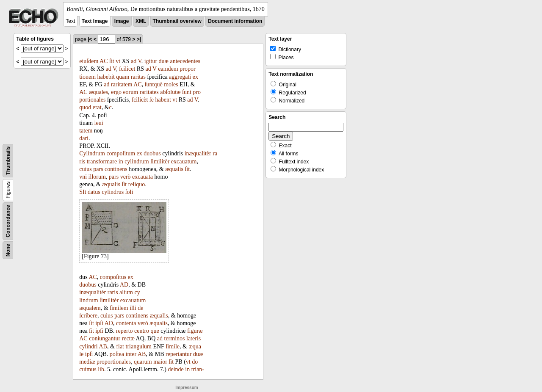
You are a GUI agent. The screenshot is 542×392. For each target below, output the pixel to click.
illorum (97, 177)
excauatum (184, 161)
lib (101, 369)
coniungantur (105, 338)
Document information (235, 21)
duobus (152, 153)
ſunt (187, 92)
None (8, 250)
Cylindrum (92, 153)
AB (103, 346)
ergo (116, 92)
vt (118, 61)
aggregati (180, 77)
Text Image (95, 21)
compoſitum (121, 153)
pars (98, 169)
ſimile (173, 346)
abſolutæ (170, 92)
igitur (151, 61)
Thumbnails (8, 161)
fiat (120, 346)
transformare (102, 161)
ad (134, 61)
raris (113, 292)
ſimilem (119, 308)
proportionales (114, 362)
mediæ (87, 362)
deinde (176, 369)
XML (141, 21)
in (121, 161)
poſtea (117, 354)
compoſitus (113, 277)
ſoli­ (129, 192)
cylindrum (137, 161)
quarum (143, 362)
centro (142, 331)
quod (85, 107)
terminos (175, 338)
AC (104, 61)
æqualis (174, 169)
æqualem (90, 308)
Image (122, 21)
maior (160, 362)
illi (133, 308)
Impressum (187, 388)
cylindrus (113, 192)
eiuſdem (89, 61)
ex (195, 77)
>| (139, 39)
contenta (126, 323)
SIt (83, 192)
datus (94, 192)
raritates (149, 92)
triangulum (139, 346)
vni (83, 177)
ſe (152, 100)
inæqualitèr (198, 153)
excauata (142, 177)
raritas (138, 77)
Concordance (8, 221)
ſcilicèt (140, 100)
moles (171, 84)
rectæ (128, 338)
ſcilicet (127, 69)
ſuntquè (154, 84)
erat (97, 107)
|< (90, 39)
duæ (164, 61)
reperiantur (178, 354)
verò (126, 177)
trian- (198, 369)
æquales (98, 92)
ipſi (99, 323)
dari (84, 138)
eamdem (168, 69)
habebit (106, 77)
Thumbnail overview (177, 21)
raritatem (122, 84)
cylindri (88, 346)
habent (163, 100)
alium (126, 292)
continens (116, 169)
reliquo (137, 184)
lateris (194, 338)
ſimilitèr (160, 161)
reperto (124, 331)
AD (124, 285)
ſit (112, 61)
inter (131, 354)
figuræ (195, 331)
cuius (86, 169)
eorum (130, 92)
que (155, 331)
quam (123, 77)
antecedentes (185, 61)
